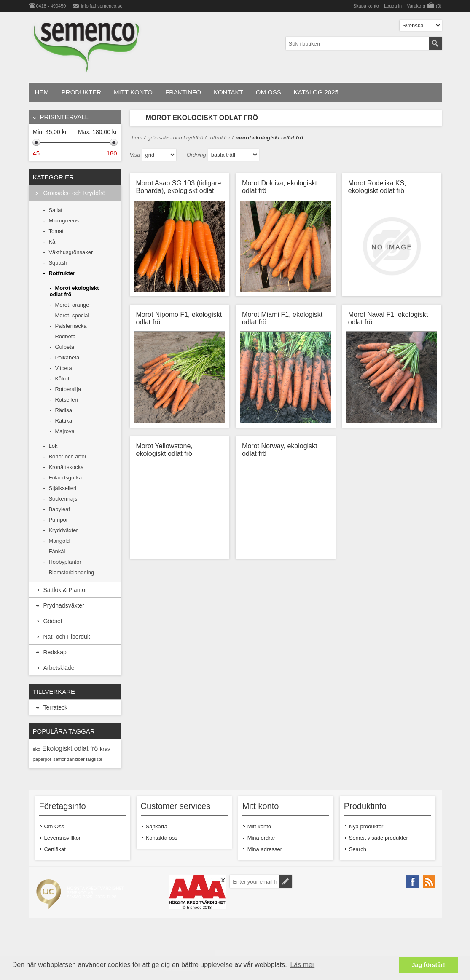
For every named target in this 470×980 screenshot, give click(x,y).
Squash (58, 263)
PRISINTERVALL (64, 117)
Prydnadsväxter (64, 605)
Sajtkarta (157, 826)
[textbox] (357, 43)
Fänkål (57, 551)
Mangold (59, 541)
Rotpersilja (68, 389)
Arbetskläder (60, 668)
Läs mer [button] (302, 965)
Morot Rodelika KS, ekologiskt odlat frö (377, 187)
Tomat (56, 231)
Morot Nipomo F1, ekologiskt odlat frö (179, 318)
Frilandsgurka (65, 478)
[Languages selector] (421, 25)
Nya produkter (366, 826)
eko (37, 749)
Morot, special (72, 315)
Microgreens (64, 221)
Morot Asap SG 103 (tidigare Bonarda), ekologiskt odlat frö (179, 187)
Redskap (55, 652)
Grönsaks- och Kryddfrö (75, 193)
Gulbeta (64, 347)
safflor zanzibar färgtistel (78, 759)
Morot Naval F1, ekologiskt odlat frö (388, 318)
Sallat (55, 210)
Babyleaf (59, 509)
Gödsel (53, 621)
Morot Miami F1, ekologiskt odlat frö (282, 318)
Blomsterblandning (71, 572)
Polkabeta (67, 357)
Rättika (63, 421)
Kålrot (62, 379)
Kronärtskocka (66, 467)
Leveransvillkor (63, 838)
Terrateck (56, 707)
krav (105, 749)
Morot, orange (72, 305)
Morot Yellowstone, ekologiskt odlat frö (164, 450)
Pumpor (58, 520)
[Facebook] (412, 881)
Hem (137, 138)
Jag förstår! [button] (428, 965)
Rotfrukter (62, 273)
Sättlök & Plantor (65, 590)
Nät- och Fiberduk (67, 637)
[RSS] (429, 881)
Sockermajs (63, 499)
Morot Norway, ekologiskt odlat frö (279, 450)
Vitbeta (63, 368)
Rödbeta (65, 336)
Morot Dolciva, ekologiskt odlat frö (279, 187)
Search (358, 849)
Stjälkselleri (62, 488)
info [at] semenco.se (102, 6)
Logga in (393, 6)
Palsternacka (71, 326)
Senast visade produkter (379, 838)
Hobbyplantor (65, 562)
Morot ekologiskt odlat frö (74, 291)
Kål (52, 242)
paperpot (42, 759)
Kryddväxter (63, 530)
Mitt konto (259, 826)
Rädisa (63, 410)
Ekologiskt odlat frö (70, 748)
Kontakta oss (162, 838)
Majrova (64, 431)
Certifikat (55, 849)
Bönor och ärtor (67, 457)
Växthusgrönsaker (71, 252)
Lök (53, 446)
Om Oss (54, 826)
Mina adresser (265, 849)
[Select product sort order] (234, 155)
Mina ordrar (261, 838)
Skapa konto (366, 6)
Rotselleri (66, 400)
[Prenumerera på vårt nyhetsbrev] (254, 881)
